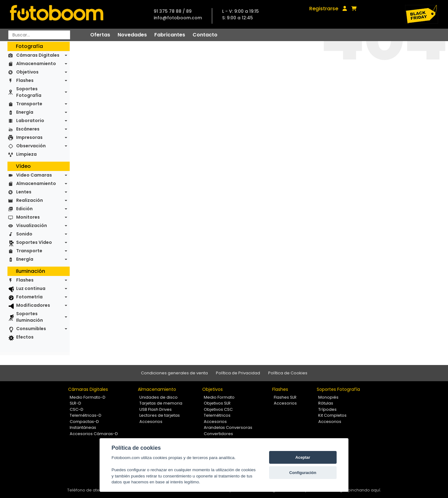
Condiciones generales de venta (174, 373)
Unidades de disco (159, 397)
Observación (31, 146)
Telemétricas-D (86, 415)
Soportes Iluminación (30, 317)
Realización (30, 200)
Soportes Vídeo (34, 242)
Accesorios (151, 422)
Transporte (29, 104)
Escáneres (28, 129)
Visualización (32, 225)
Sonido (24, 234)
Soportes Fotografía (29, 92)
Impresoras (29, 137)
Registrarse (324, 9)
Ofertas (100, 35)
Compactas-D (84, 422)
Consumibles (31, 329)
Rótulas (326, 403)
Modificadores (33, 305)
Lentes (24, 192)
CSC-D (77, 409)
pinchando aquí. (364, 490)
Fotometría (29, 297)
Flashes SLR (285, 397)
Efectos (25, 337)
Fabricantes (170, 35)
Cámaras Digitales (38, 55)
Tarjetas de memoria (161, 403)
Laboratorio (30, 121)
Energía (25, 112)
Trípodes (327, 409)
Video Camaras (34, 175)
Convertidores (218, 434)
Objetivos (27, 72)
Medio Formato (219, 397)
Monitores (28, 217)
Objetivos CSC (218, 409)
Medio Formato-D (88, 397)
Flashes (25, 80)
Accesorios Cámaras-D (94, 434)
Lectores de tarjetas (160, 415)
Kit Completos (332, 415)
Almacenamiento (36, 64)
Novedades (132, 35)
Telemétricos (217, 415)
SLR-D (75, 403)
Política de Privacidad (238, 373)
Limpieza (26, 154)
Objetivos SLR (217, 403)
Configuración (303, 473)
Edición (24, 209)
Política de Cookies (288, 373)
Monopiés (328, 397)
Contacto (205, 35)
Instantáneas (83, 427)
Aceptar (303, 457)
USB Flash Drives (156, 409)
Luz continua (31, 288)
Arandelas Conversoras (228, 427)
